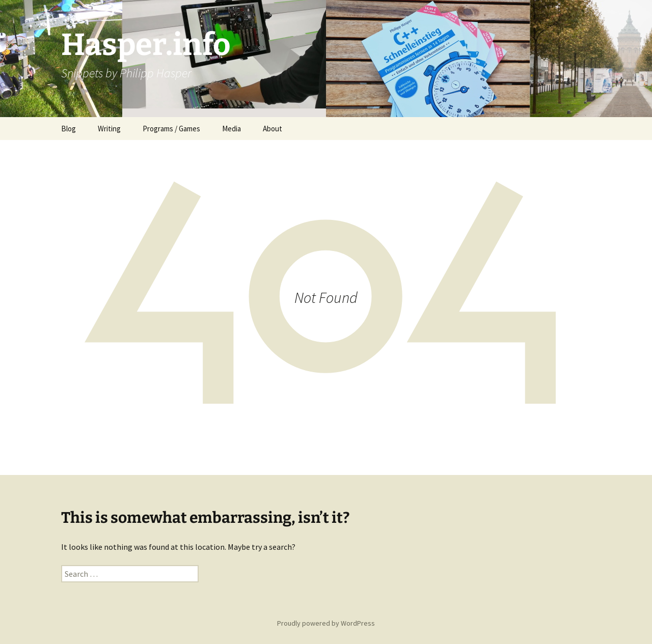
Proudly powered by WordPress (326, 623)
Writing (109, 129)
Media (232, 129)
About (273, 129)
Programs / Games (171, 129)
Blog (69, 129)
